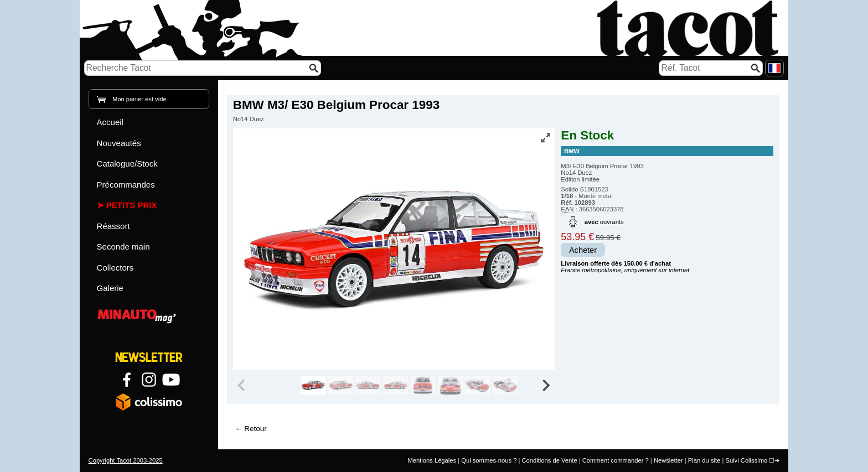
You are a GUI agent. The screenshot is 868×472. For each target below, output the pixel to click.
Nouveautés (119, 143)
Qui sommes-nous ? (489, 460)
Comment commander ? (616, 460)
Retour (255, 429)
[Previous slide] (242, 385)
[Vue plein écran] (545, 138)
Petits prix (132, 205)
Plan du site (704, 460)
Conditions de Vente (549, 460)
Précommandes (126, 185)
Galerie (110, 288)
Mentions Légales (432, 460)
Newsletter (668, 460)
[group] (313, 385)
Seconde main (123, 247)
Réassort (113, 226)
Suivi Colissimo (746, 460)
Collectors (115, 268)
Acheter (583, 250)
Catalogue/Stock (127, 164)
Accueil (110, 122)
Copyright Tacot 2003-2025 (126, 460)
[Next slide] (546, 385)
